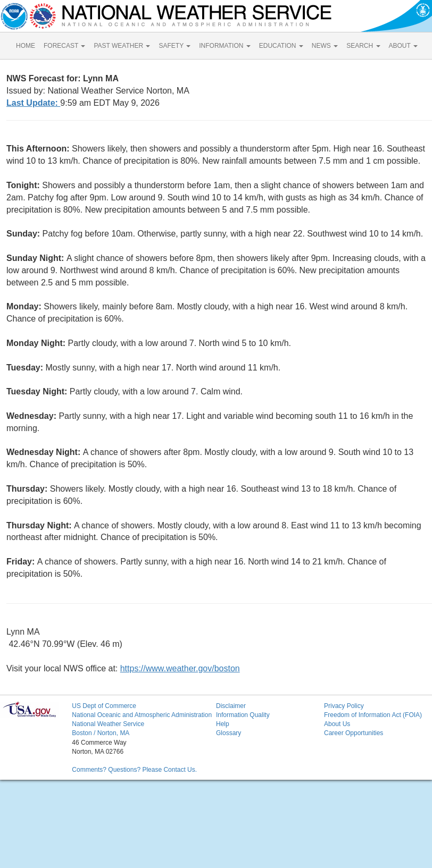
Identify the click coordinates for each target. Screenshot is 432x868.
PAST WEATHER (122, 46)
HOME (26, 46)
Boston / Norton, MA (101, 733)
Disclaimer (231, 706)
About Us (337, 724)
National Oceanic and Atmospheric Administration (142, 715)
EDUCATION (281, 46)
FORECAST (64, 46)
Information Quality (243, 715)
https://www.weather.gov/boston (180, 668)
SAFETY (175, 46)
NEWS (325, 46)
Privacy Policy (344, 706)
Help (223, 724)
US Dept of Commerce (104, 706)
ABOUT (403, 46)
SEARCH (363, 46)
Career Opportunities (354, 733)
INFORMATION (225, 46)
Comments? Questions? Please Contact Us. (134, 770)
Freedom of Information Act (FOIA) (373, 715)
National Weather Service (108, 724)
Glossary (229, 733)
